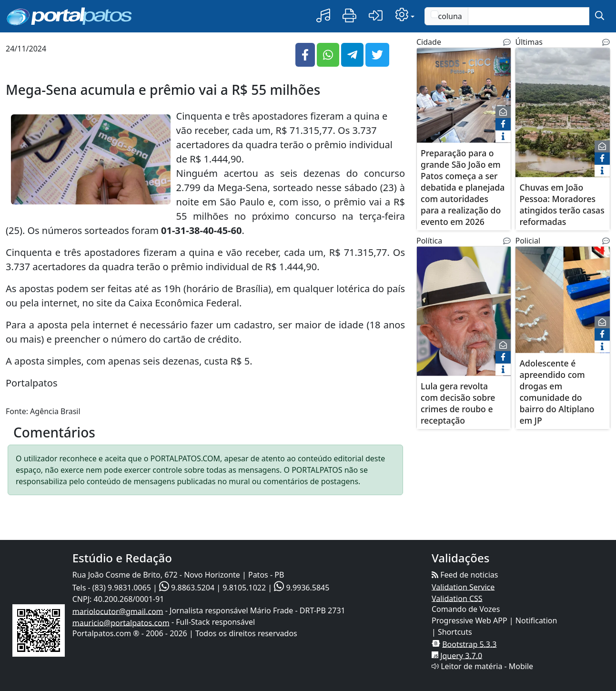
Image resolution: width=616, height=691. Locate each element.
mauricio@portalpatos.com (121, 622)
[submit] (600, 16)
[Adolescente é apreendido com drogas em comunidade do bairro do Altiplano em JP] (562, 305)
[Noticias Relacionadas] (507, 42)
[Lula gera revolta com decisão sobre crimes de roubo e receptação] (464, 317)
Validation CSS (457, 598)
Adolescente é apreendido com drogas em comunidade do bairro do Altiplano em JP (557, 391)
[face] (503, 124)
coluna (446, 16)
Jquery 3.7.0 (461, 655)
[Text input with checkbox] (529, 16)
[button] (323, 16)
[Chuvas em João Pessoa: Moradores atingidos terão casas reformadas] (562, 118)
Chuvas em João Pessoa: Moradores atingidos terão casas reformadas (562, 204)
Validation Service (463, 587)
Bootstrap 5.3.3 (469, 644)
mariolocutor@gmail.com (118, 611)
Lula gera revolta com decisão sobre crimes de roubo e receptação (458, 403)
